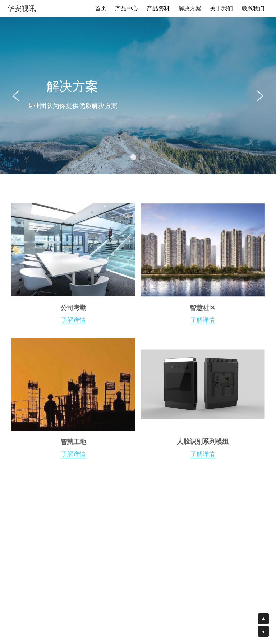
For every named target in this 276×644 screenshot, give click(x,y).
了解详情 (73, 456)
